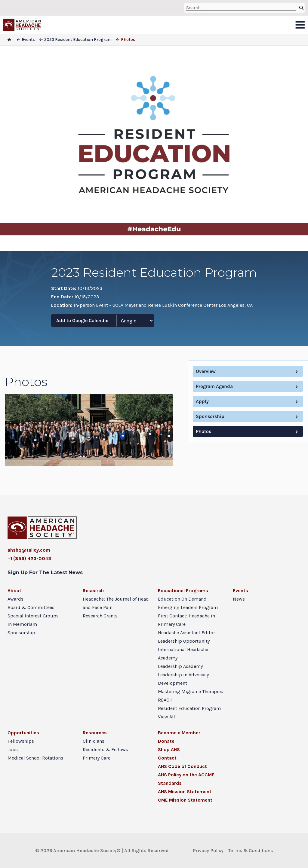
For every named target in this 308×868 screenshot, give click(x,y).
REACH (165, 700)
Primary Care (97, 758)
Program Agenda (214, 386)
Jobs (13, 749)
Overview (206, 371)
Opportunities (23, 733)
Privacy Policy (208, 850)
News (239, 599)
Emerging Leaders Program (188, 607)
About (14, 591)
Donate (166, 741)
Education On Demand (182, 599)
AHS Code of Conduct (182, 766)
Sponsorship (210, 416)
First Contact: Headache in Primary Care (186, 620)
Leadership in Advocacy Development (183, 679)
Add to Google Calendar (83, 320)
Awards (15, 599)
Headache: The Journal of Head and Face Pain (116, 603)
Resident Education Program (189, 708)
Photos (203, 431)
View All (166, 717)
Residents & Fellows (105, 749)
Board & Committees (31, 607)
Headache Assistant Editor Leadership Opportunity (186, 637)
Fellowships (21, 741)
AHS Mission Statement (185, 792)
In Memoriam (22, 624)
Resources (95, 733)
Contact (167, 758)
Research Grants (100, 616)
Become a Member (179, 733)
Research (93, 591)
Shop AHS (169, 749)
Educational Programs (183, 591)
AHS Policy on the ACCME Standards (186, 779)
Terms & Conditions (251, 850)
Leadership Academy (180, 666)
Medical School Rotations (35, 758)
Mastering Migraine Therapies (191, 691)
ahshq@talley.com (29, 550)
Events (240, 591)
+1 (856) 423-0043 (29, 558)
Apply (202, 401)
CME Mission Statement (185, 800)
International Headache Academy (183, 654)
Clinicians (94, 741)
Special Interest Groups (33, 616)
